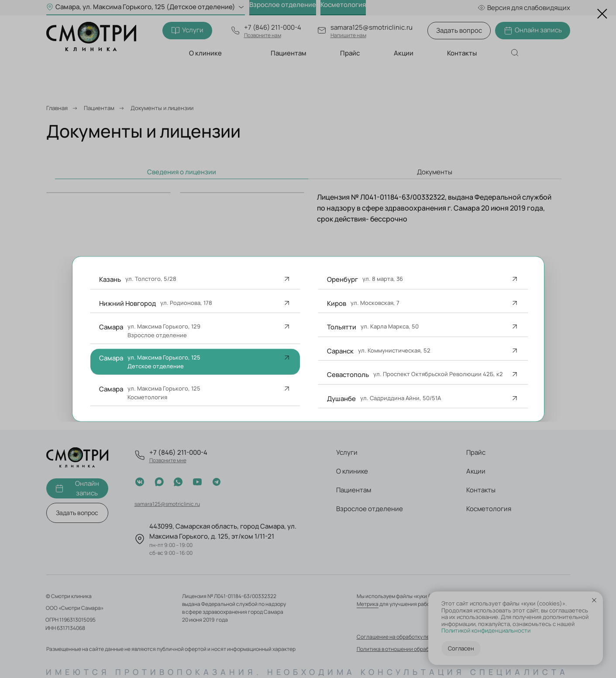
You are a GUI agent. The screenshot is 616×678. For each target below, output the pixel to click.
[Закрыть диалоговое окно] (602, 14)
